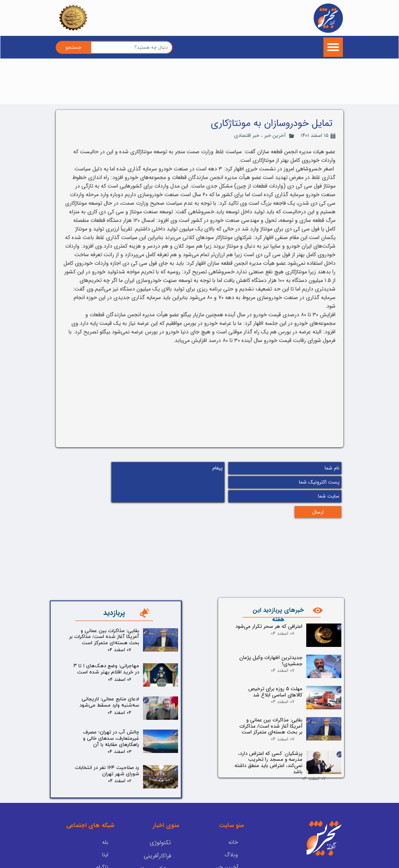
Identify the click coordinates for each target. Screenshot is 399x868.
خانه (233, 687)
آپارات (102, 737)
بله (105, 687)
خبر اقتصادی (247, 136)
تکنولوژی (160, 688)
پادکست (161, 728)
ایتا (105, 700)
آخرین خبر (275, 136)
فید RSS (229, 725)
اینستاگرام (98, 725)
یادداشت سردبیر (152, 741)
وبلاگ (231, 700)
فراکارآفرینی (157, 701)
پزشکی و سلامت (151, 714)
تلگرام (102, 712)
